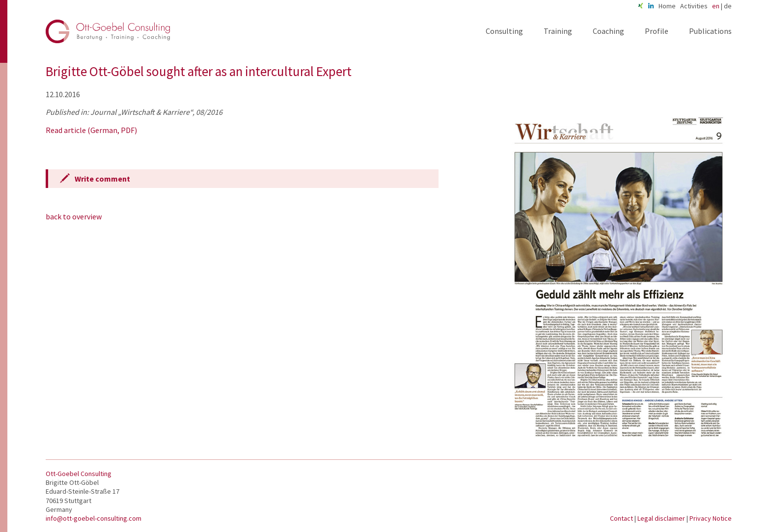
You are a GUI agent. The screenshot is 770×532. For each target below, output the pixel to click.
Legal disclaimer (662, 518)
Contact (622, 518)
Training (558, 31)
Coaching (608, 31)
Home (667, 6)
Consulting (504, 31)
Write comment (102, 179)
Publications (710, 31)
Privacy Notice (711, 518)
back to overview (74, 216)
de (728, 6)
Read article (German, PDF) (91, 130)
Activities (694, 6)
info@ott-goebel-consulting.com (94, 518)
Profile (657, 31)
